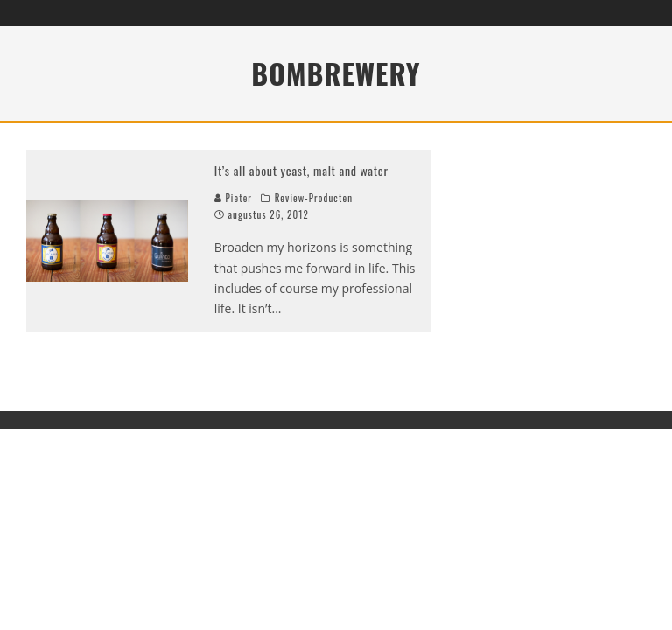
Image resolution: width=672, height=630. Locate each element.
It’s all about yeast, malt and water (301, 170)
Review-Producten (314, 198)
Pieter (233, 198)
